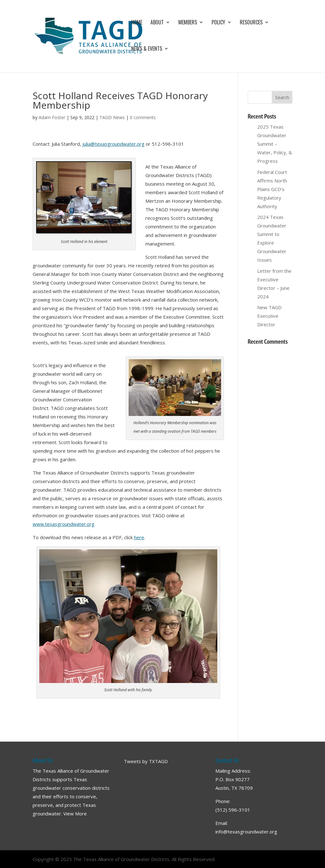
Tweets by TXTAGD (146, 761)
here (139, 537)
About (157, 23)
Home (137, 23)
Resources (251, 23)
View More (75, 814)
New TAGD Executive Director (269, 316)
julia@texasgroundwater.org (113, 144)
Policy (218, 23)
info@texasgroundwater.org (246, 832)
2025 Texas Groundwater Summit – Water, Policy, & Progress (275, 144)
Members (188, 23)
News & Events (147, 49)
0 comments (143, 117)
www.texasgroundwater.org (64, 524)
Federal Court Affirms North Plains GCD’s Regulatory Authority (272, 189)
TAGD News (112, 117)
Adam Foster (52, 117)
